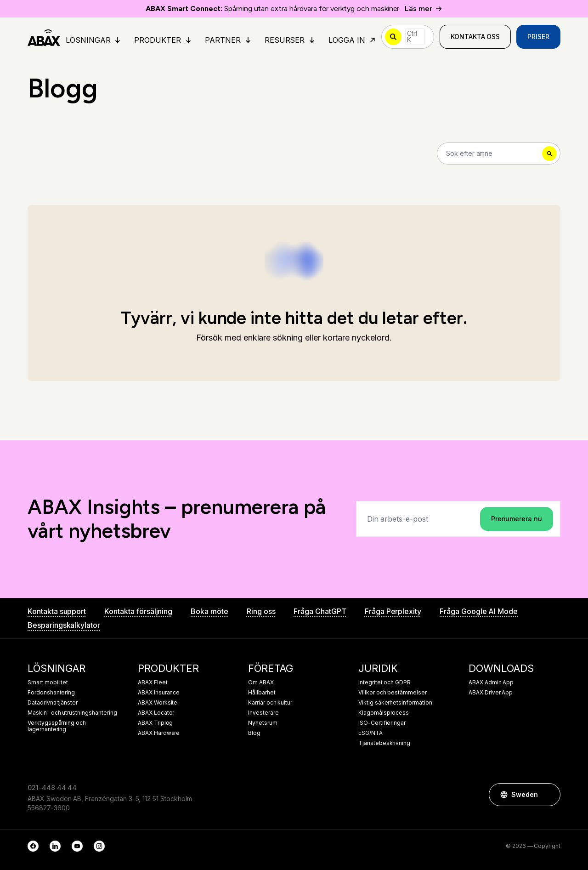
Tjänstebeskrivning (384, 743)
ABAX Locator (156, 713)
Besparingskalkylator (64, 625)
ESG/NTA (370, 733)
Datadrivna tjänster (53, 703)
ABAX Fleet (153, 682)
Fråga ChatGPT (320, 611)
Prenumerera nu (517, 519)
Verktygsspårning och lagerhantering (57, 726)
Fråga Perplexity (393, 611)
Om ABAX (261, 682)
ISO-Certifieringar (382, 723)
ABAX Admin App (491, 682)
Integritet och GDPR (384, 682)
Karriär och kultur (270, 703)
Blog (254, 733)
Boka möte (209, 611)
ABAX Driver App (491, 693)
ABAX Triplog (155, 723)
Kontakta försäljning (138, 611)
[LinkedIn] (55, 846)
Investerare (263, 713)
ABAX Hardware (159, 733)
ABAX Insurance (159, 693)
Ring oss (261, 611)
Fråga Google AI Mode (479, 611)
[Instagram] (99, 846)
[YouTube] (77, 846)
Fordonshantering (51, 693)
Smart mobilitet (48, 682)
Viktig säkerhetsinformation (395, 703)
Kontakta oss (475, 37)
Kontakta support (57, 611)
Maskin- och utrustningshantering (72, 713)
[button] (549, 795)
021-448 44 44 (52, 788)
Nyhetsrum (263, 723)
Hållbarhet (262, 693)
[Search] (499, 154)
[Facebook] (33, 846)
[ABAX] (44, 37)
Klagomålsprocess (384, 713)
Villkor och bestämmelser (393, 693)
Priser (538, 37)
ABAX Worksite (158, 703)
